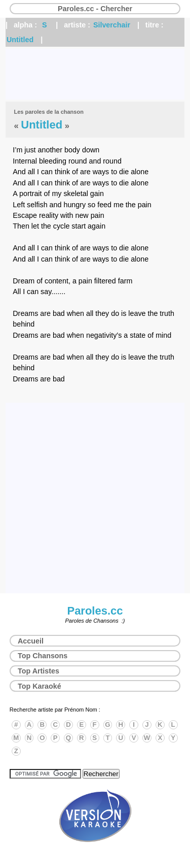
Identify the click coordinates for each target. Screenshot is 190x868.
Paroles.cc (95, 611)
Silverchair (112, 25)
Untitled (20, 40)
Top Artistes (39, 671)
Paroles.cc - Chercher (95, 9)
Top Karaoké (40, 686)
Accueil (31, 641)
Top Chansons (43, 656)
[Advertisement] (95, 74)
